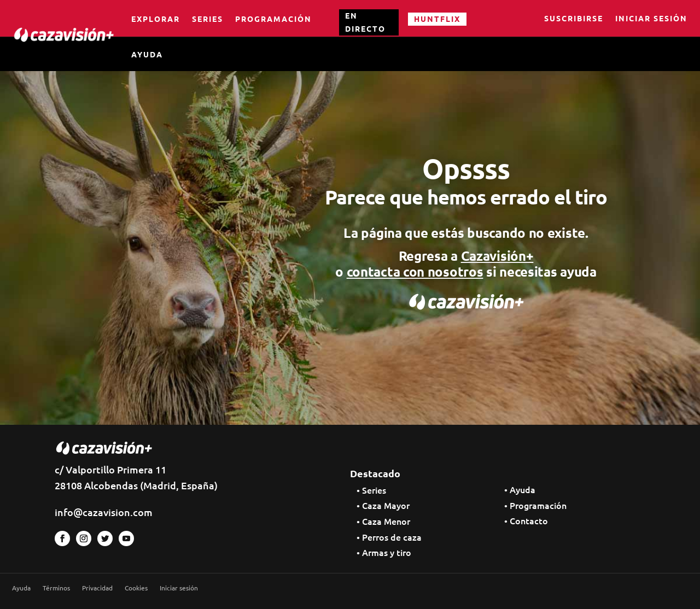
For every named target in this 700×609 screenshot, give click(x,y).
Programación (273, 19)
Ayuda (147, 54)
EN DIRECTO (365, 22)
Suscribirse (574, 19)
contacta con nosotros (415, 271)
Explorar (156, 19)
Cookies (136, 588)
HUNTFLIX (437, 19)
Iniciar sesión (651, 19)
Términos (56, 588)
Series (208, 19)
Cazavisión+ (497, 256)
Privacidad (97, 588)
